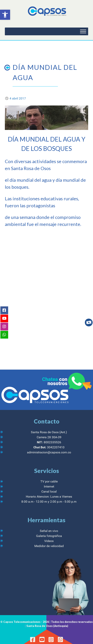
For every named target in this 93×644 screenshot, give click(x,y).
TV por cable (49, 481)
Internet (49, 486)
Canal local (49, 491)
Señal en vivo (49, 531)
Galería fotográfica (49, 536)
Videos (49, 541)
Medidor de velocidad (49, 546)
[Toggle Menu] (83, 32)
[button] (5, 15)
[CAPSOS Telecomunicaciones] (46, 11)
